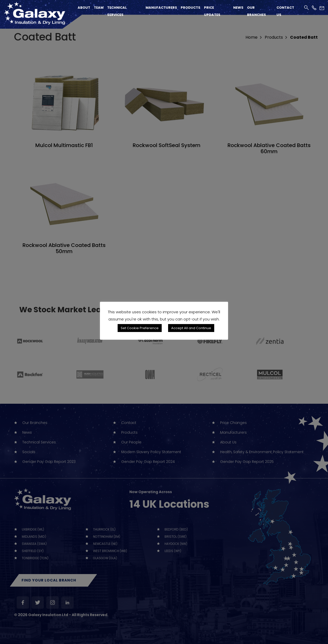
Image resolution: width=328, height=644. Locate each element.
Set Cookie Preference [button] (140, 328)
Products (191, 8)
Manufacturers (161, 8)
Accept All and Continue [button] (191, 328)
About (84, 8)
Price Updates (212, 11)
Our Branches (257, 11)
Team (99, 8)
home (252, 37)
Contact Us (285, 11)
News (238, 8)
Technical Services (117, 11)
